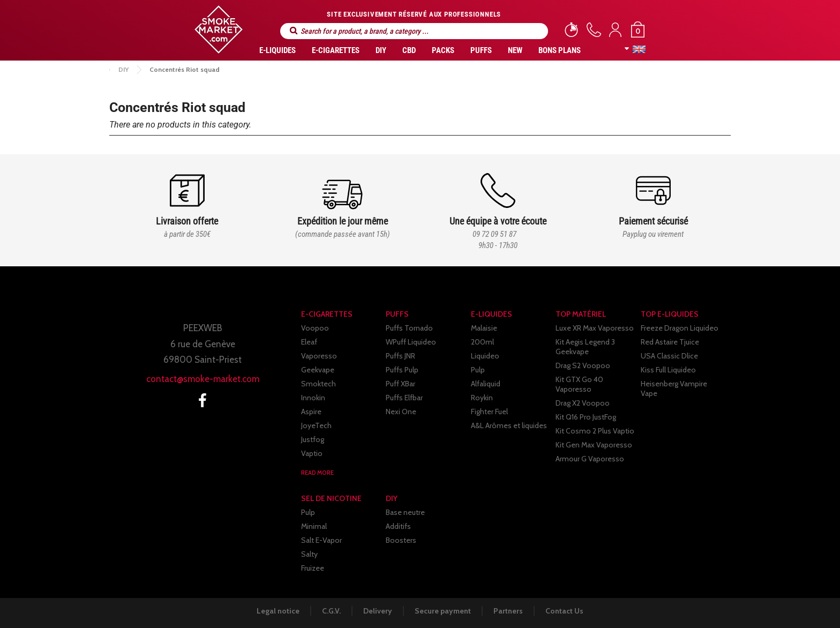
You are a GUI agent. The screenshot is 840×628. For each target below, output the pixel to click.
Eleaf (309, 342)
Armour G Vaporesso (590, 459)
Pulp (478, 370)
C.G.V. (331, 611)
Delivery (378, 611)
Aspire (311, 412)
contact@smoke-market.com (203, 379)
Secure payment (443, 611)
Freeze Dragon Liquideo (680, 328)
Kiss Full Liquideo (668, 370)
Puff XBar (400, 384)
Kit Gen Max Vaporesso (594, 445)
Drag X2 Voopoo (583, 403)
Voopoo (315, 328)
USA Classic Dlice (669, 356)
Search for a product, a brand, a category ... (294, 31)
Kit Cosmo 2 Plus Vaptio (595, 431)
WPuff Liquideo (411, 342)
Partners (508, 611)
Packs (443, 50)
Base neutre (405, 512)
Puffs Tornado (409, 328)
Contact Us (564, 611)
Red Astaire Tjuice (670, 342)
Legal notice (278, 611)
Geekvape (318, 370)
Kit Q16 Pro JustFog (586, 417)
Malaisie (484, 328)
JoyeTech (316, 425)
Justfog (313, 439)
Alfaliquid (486, 384)
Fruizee (313, 568)
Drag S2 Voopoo (583, 365)
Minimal (314, 526)
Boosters (401, 540)
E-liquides (277, 50)
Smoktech (318, 384)
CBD (409, 50)
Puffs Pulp (402, 370)
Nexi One (401, 412)
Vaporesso (319, 356)
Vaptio (312, 453)
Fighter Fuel (489, 412)
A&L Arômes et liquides (509, 425)
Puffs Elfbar (404, 398)
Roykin (482, 398)
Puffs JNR (400, 356)
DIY (381, 50)
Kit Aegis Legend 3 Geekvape (585, 347)
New (515, 50)
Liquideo (485, 356)
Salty (309, 554)
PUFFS (481, 50)
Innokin (313, 398)
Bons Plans (560, 50)
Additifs (398, 526)
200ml (482, 342)
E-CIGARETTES (336, 50)
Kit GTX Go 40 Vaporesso (579, 384)
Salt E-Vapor (321, 540)
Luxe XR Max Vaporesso (595, 328)
